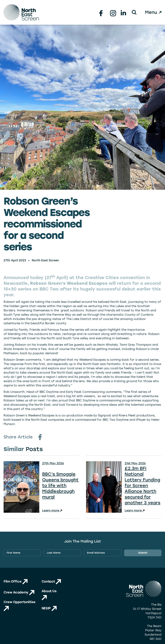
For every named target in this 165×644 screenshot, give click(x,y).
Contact (51, 581)
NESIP (49, 608)
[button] (134, 12)
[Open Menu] (153, 12)
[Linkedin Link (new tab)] (123, 12)
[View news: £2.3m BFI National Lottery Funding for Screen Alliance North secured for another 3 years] (124, 487)
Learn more (52, 510)
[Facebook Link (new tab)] (101, 12)
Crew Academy (19, 592)
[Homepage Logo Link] (21, 12)
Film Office (16, 581)
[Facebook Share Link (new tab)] (40, 437)
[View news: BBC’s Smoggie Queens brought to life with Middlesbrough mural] (41, 487)
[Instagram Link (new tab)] (112, 12)
